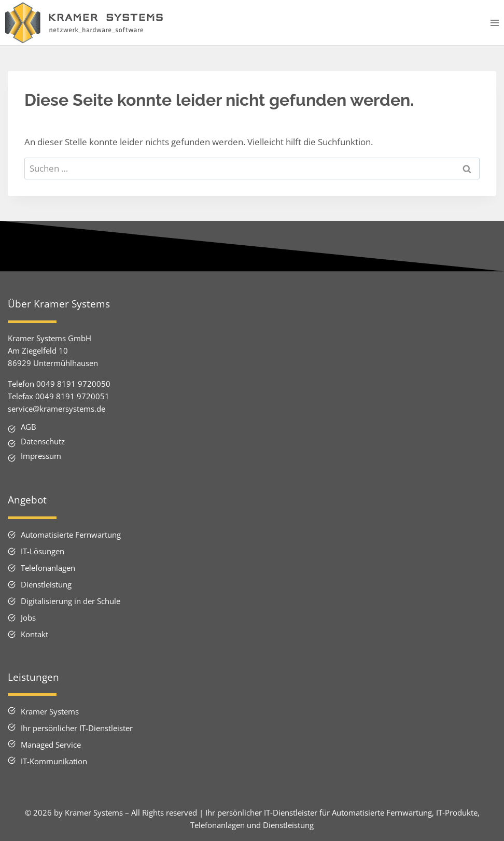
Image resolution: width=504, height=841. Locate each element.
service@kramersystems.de (57, 409)
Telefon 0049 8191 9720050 (59, 384)
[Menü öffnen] (494, 23)
